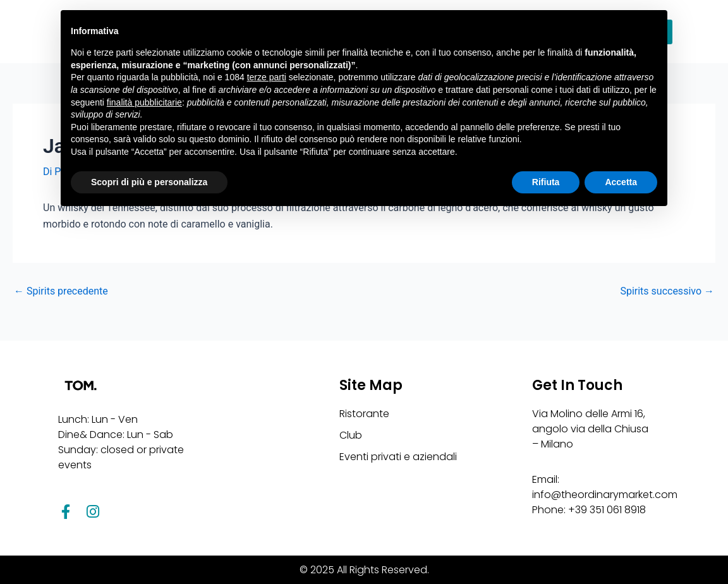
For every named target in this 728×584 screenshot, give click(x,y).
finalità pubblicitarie (144, 102)
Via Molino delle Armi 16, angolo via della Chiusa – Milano (590, 429)
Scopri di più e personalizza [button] (149, 182)
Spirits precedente (61, 291)
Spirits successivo (667, 291)
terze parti (267, 77)
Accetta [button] (621, 182)
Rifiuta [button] (546, 182)
